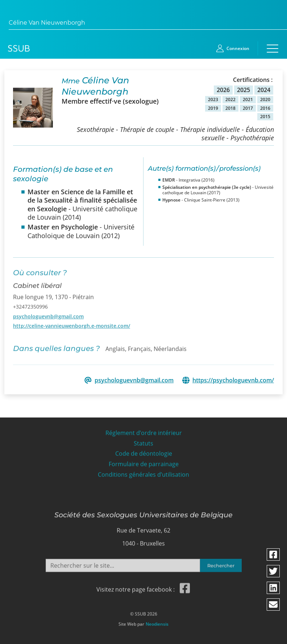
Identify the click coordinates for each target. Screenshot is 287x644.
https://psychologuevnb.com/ (233, 380)
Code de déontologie (144, 451)
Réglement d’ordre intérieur (144, 430)
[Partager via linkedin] (274, 588)
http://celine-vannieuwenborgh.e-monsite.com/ (72, 322)
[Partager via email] (274, 604)
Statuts (143, 441)
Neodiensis (157, 621)
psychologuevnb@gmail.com (48, 313)
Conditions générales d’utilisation (143, 472)
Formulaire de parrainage (144, 461)
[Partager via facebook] (274, 554)
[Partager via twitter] (274, 571)
